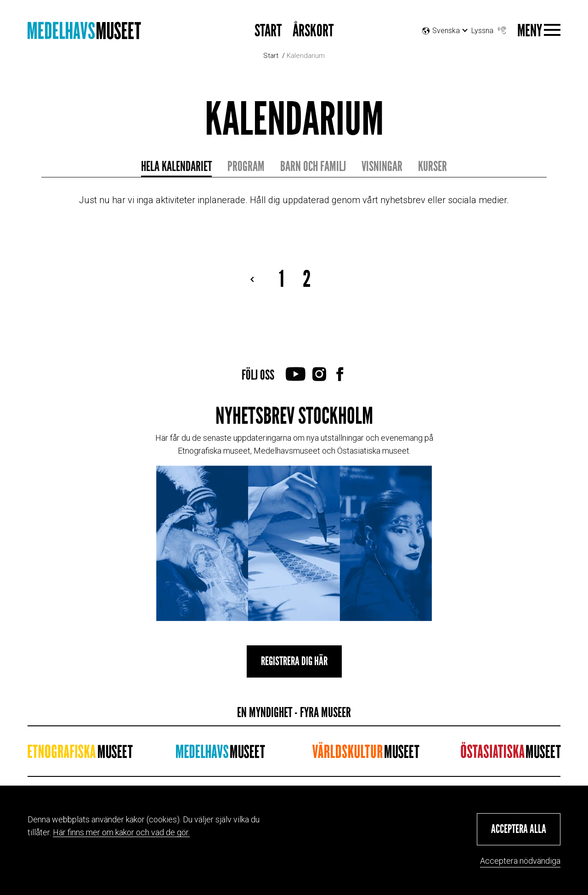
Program (246, 166)
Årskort (313, 31)
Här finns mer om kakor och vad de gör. (121, 832)
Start (271, 56)
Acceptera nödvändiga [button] (520, 861)
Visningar (382, 166)
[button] (519, 829)
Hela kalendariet (176, 166)
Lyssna (490, 28)
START (268, 31)
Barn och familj (313, 166)
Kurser (433, 166)
